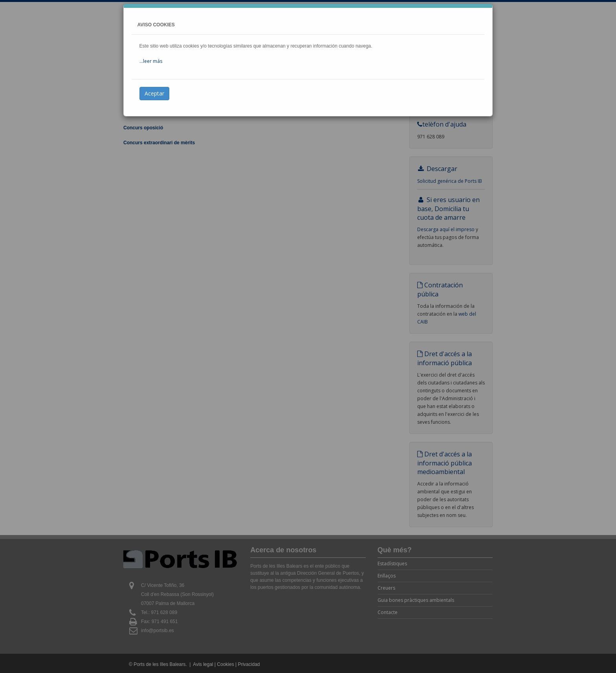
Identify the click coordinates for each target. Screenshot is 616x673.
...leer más (151, 61)
